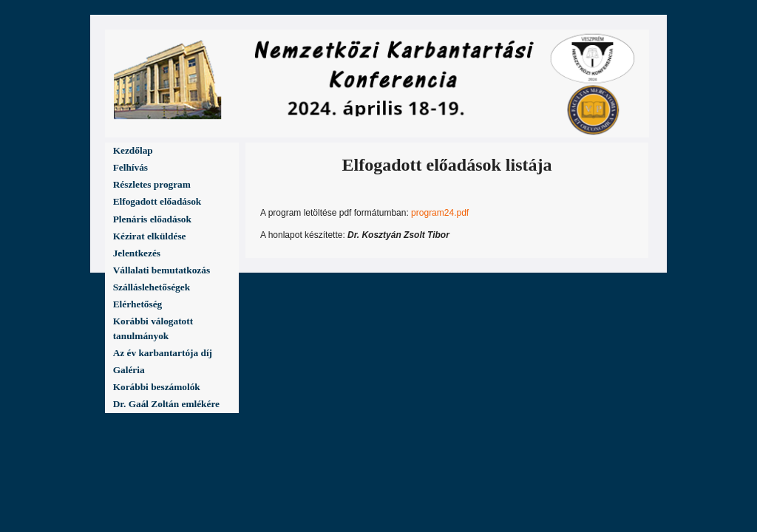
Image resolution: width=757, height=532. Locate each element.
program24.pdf (440, 213)
